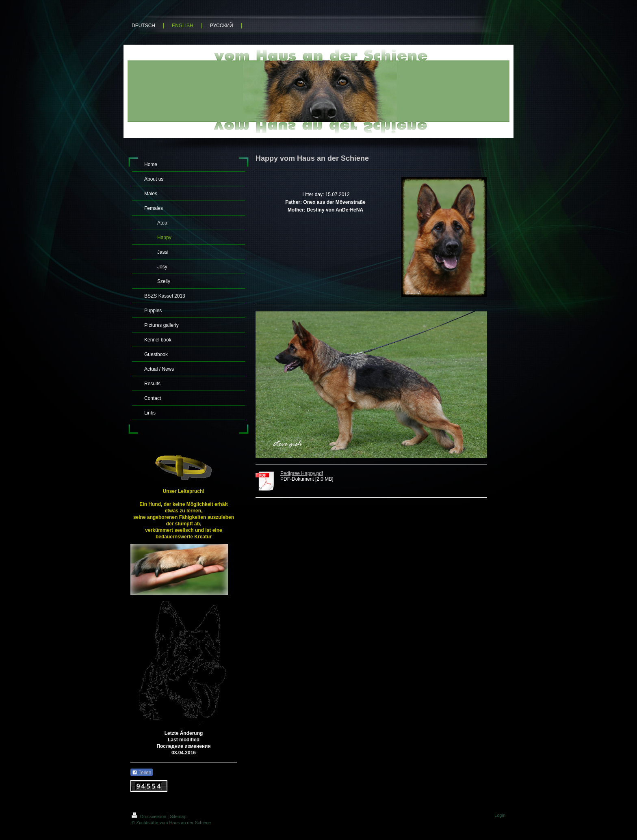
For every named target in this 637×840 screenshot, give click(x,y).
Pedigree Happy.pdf (302, 473)
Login (500, 815)
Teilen (142, 773)
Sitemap (178, 816)
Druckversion (149, 816)
